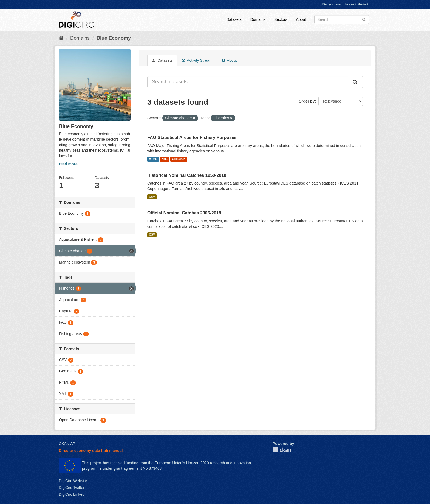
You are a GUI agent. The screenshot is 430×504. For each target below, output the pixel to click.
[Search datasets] (342, 19)
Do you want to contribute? (346, 4)
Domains (258, 19)
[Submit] (364, 19)
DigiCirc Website (73, 481)
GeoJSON (179, 159)
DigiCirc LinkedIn (73, 494)
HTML (153, 159)
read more (68, 164)
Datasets (234, 19)
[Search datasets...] (248, 82)
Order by (307, 101)
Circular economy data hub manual (91, 451)
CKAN (282, 450)
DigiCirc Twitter (72, 488)
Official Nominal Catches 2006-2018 (184, 213)
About (301, 19)
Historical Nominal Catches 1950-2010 (187, 175)
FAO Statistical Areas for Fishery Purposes (192, 138)
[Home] (61, 38)
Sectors (281, 19)
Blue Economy (114, 38)
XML (165, 159)
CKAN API (68, 444)
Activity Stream (197, 60)
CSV (152, 197)
